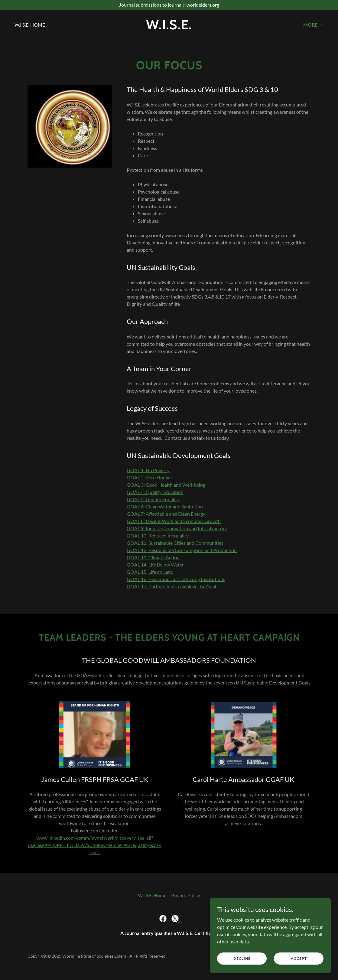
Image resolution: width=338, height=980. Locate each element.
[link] (169, 27)
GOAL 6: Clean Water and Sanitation (165, 506)
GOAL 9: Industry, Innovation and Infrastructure (177, 528)
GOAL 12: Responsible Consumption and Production (182, 550)
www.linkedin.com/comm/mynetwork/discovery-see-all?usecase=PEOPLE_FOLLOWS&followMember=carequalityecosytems (95, 845)
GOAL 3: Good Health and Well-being (166, 485)
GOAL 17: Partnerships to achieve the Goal (171, 586)
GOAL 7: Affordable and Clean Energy (166, 514)
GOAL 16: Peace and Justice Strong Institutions (176, 579)
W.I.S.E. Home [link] (30, 25)
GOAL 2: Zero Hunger (149, 477)
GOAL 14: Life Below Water (155, 565)
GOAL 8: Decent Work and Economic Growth (174, 521)
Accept (299, 958)
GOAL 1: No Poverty (148, 470)
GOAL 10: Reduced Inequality (158, 536)
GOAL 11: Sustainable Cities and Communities (175, 543)
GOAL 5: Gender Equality (153, 499)
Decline (242, 958)
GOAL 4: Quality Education (155, 492)
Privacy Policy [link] (186, 895)
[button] (313, 25)
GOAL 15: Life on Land (150, 572)
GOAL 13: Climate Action (153, 557)
